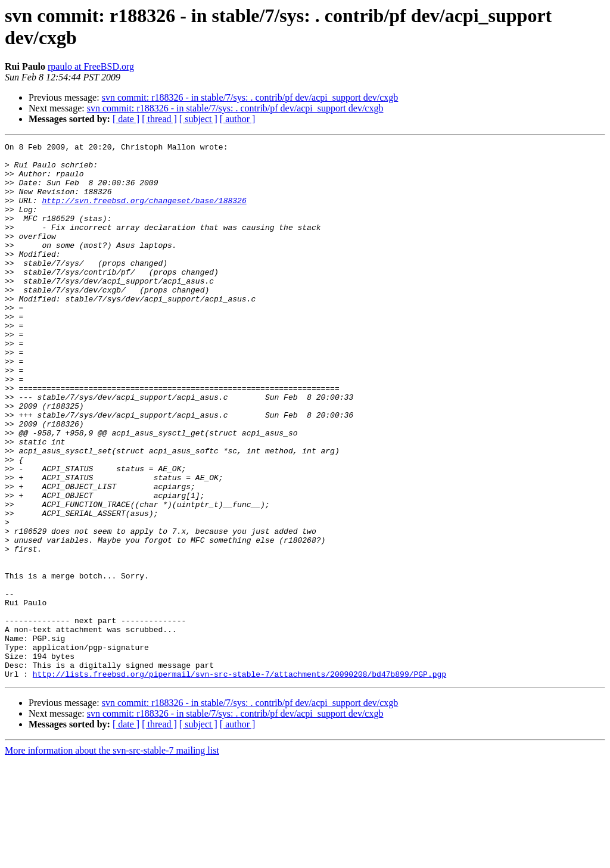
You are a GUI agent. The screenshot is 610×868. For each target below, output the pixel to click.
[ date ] (126, 119)
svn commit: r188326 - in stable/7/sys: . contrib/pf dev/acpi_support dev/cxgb (250, 97)
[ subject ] (198, 119)
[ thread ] (159, 119)
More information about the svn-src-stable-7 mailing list (112, 858)
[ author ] (238, 119)
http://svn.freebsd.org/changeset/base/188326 (144, 213)
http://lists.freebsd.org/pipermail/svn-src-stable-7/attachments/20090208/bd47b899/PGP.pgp (239, 781)
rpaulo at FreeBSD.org (91, 66)
